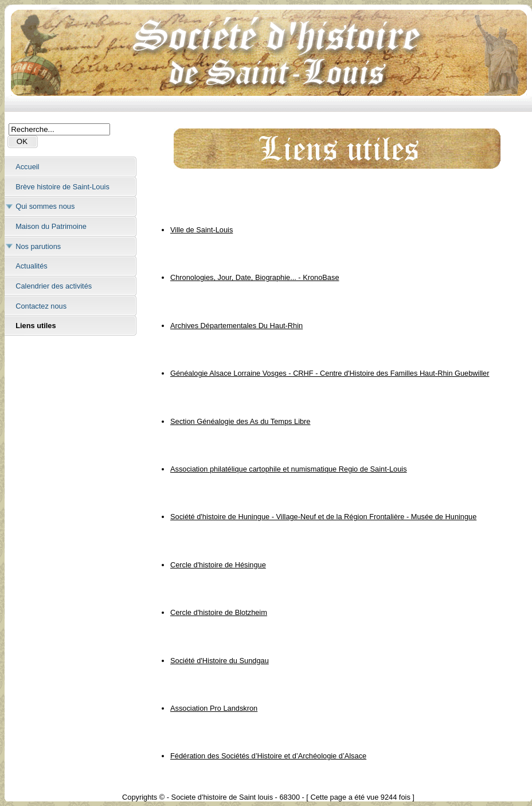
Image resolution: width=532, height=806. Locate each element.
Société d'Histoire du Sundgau (220, 661)
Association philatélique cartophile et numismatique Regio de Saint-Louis (289, 469)
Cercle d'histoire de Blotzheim (219, 612)
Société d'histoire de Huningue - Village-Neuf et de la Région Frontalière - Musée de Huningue (323, 517)
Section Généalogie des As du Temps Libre (240, 421)
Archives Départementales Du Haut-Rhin (236, 326)
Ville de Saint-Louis (202, 230)
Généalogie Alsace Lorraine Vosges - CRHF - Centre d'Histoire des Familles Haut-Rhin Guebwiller (330, 373)
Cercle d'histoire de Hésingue (218, 565)
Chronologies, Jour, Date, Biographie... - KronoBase (255, 277)
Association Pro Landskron (214, 708)
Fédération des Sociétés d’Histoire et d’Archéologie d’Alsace (268, 756)
